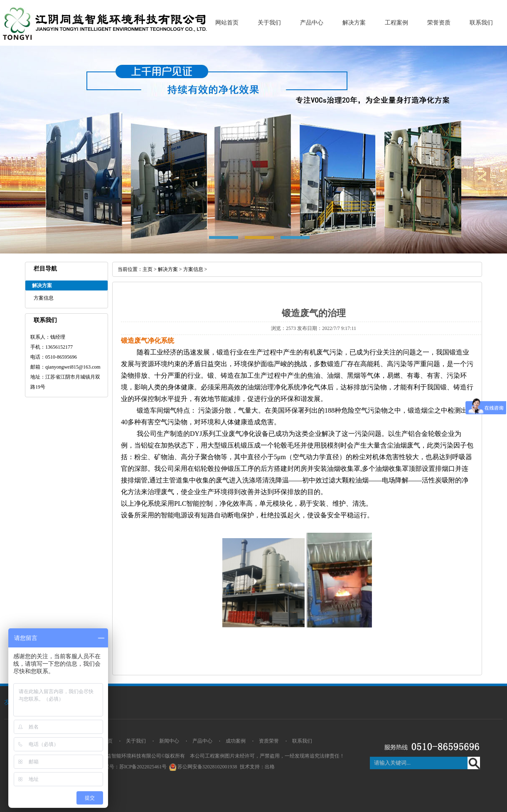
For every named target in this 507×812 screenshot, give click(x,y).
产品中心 (312, 23)
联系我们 (481, 23)
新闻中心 (169, 741)
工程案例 (396, 23)
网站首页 (227, 23)
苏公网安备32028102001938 (207, 767)
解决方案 (354, 23)
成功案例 (236, 741)
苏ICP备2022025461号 (143, 767)
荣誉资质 (439, 23)
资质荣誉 (269, 741)
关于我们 (269, 23)
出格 (270, 767)
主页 (148, 269)
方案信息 (44, 298)
